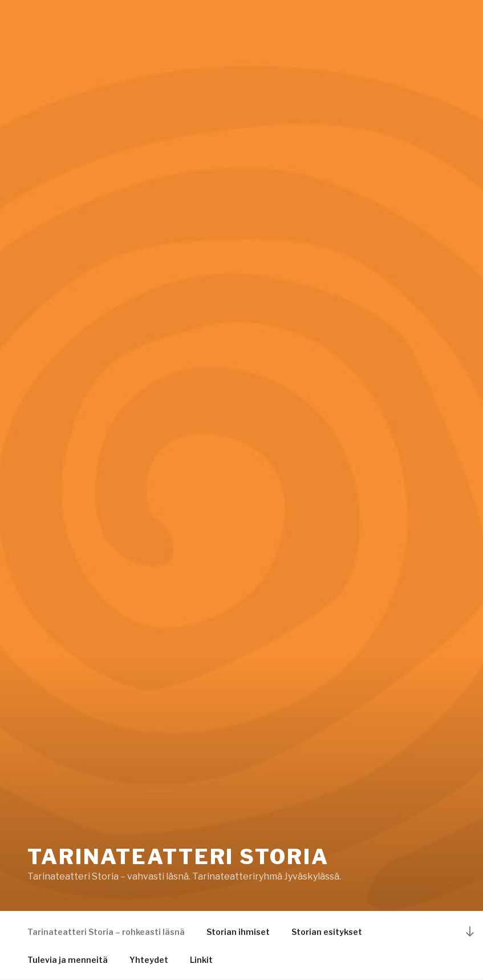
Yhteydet (149, 960)
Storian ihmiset (238, 932)
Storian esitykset (327, 932)
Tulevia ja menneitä (68, 960)
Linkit (201, 960)
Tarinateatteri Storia (178, 857)
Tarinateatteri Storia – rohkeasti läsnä (106, 932)
